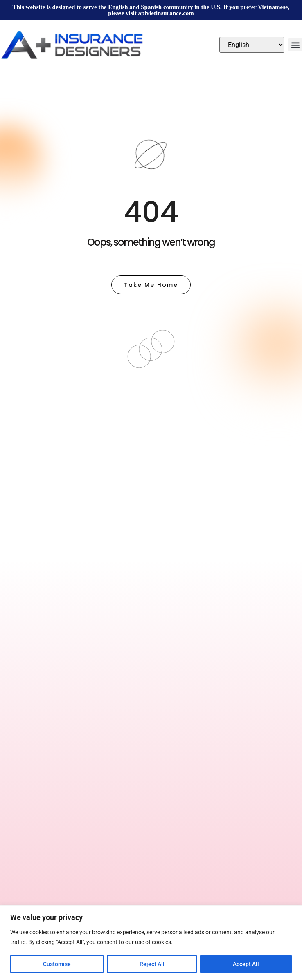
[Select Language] (252, 45)
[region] (151, 943)
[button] (295, 45)
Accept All (246, 964)
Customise (57, 964)
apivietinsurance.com (166, 13)
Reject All (152, 964)
